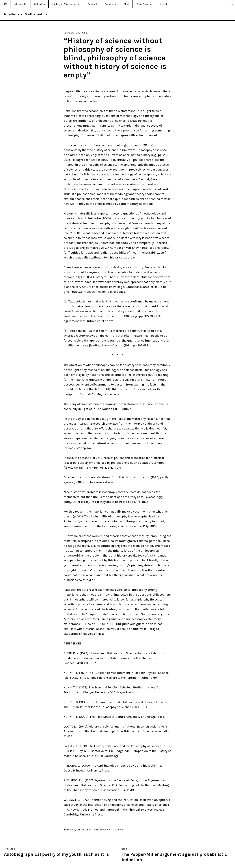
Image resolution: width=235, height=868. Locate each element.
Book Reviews (144, 4)
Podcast (92, 4)
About (164, 4)
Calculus (39, 4)
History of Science (79, 830)
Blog (126, 4)
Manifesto (21, 4)
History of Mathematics (66, 4)
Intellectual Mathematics (26, 14)
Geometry (110, 4)
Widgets (231, 8)
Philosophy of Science (109, 830)
